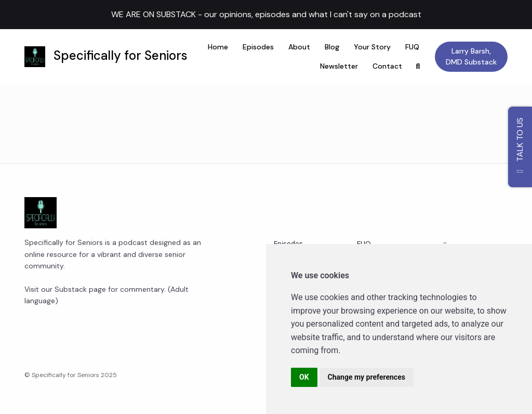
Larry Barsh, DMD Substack (471, 56)
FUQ (412, 47)
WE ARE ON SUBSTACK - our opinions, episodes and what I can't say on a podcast (266, 14)
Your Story (372, 47)
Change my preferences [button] (367, 377)
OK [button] (304, 377)
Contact (387, 66)
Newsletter (339, 66)
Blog (332, 47)
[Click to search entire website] (418, 66)
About (299, 47)
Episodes (258, 47)
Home (218, 47)
